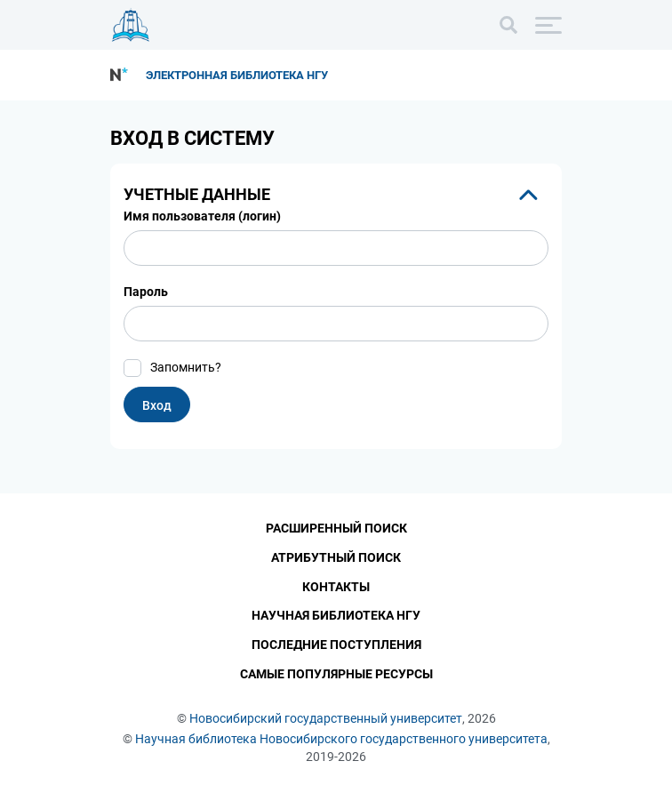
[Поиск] (508, 25)
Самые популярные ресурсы (336, 675)
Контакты (336, 587)
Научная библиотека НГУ (336, 616)
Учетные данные (197, 194)
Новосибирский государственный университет (326, 718)
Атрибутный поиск (336, 557)
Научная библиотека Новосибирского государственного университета (341, 739)
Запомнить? (186, 367)
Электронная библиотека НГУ (237, 75)
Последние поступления (336, 645)
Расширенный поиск (336, 528)
